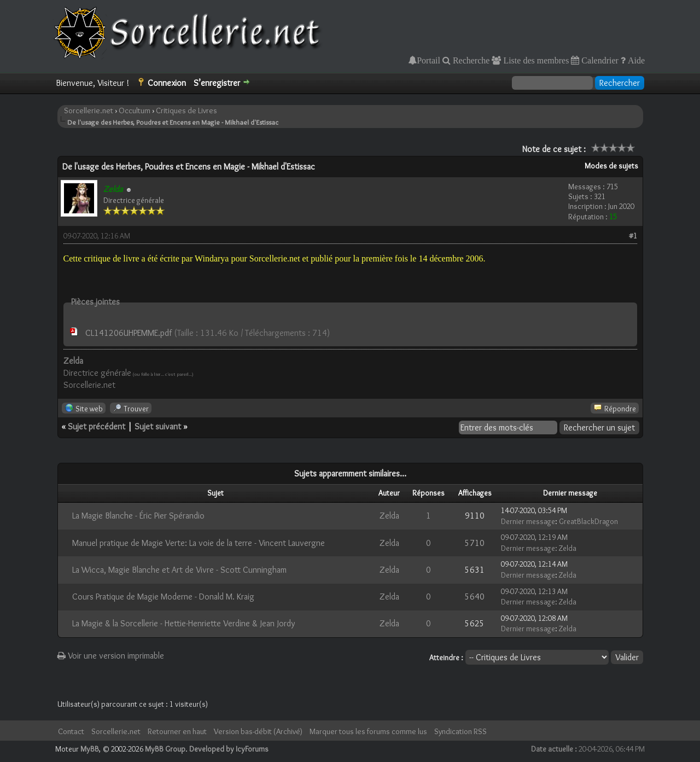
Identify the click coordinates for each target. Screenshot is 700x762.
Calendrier (599, 60)
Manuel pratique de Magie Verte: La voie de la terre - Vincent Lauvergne (199, 543)
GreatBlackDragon (588, 521)
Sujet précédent (97, 426)
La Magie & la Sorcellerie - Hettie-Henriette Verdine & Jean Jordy (183, 623)
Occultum (135, 110)
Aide (635, 60)
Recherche (470, 60)
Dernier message (528, 521)
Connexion (167, 83)
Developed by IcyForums (229, 749)
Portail (428, 60)
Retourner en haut (177, 731)
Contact (71, 731)
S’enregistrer (217, 83)
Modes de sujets (611, 166)
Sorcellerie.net (89, 110)
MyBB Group (165, 749)
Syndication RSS (460, 731)
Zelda (389, 516)
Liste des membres (535, 60)
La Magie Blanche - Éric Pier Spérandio (138, 516)
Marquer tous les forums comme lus (368, 731)
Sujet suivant (158, 426)
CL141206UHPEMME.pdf (129, 333)
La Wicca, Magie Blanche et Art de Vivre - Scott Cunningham (179, 570)
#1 (633, 236)
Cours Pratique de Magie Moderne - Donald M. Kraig (163, 597)
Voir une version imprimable (111, 656)
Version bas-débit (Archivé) (258, 731)
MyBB (90, 749)
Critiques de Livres (186, 110)
